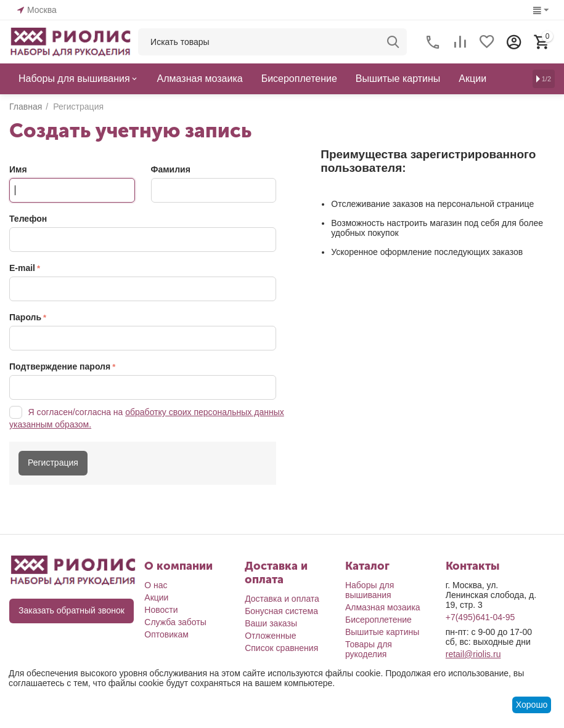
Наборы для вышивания (370, 590)
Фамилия (171, 169)
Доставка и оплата (282, 599)
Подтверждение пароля (60, 366)
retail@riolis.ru (473, 654)
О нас (156, 585)
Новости (161, 610)
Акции (156, 597)
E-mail (22, 268)
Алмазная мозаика (383, 607)
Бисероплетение (378, 620)
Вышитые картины (382, 632)
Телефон (28, 219)
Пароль (25, 317)
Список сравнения (281, 648)
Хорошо (532, 705)
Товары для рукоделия (369, 649)
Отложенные (270, 636)
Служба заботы (175, 622)
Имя (18, 169)
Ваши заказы (271, 623)
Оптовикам (166, 634)
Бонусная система (281, 611)
